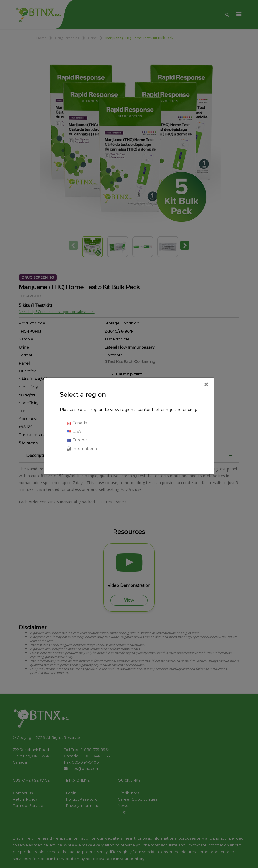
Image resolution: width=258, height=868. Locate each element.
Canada (77, 423)
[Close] (206, 385)
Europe (77, 440)
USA (74, 431)
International (82, 449)
